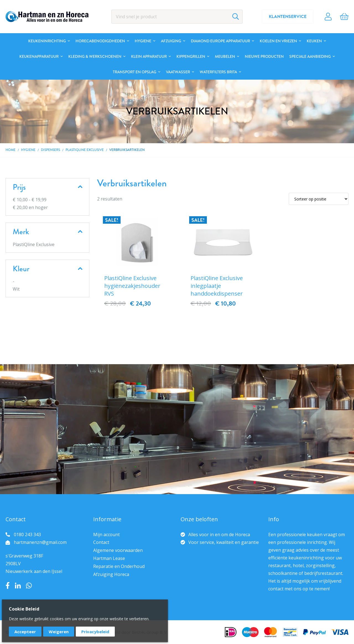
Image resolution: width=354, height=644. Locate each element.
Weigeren (59, 632)
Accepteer (25, 632)
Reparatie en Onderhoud (119, 566)
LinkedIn (18, 586)
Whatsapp (29, 586)
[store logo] (47, 17)
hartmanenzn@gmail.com (40, 542)
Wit (16, 289)
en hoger (30, 207)
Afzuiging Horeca (111, 574)
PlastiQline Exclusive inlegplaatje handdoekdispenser (217, 286)
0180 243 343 (27, 535)
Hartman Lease (109, 558)
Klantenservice (288, 17)
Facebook (8, 586)
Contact (101, 542)
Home (11, 150)
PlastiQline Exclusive (85, 150)
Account (328, 17)
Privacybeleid (95, 632)
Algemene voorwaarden (118, 550)
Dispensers (50, 150)
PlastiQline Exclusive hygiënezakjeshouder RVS (132, 286)
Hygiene (28, 150)
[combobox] (177, 17)
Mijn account (106, 535)
